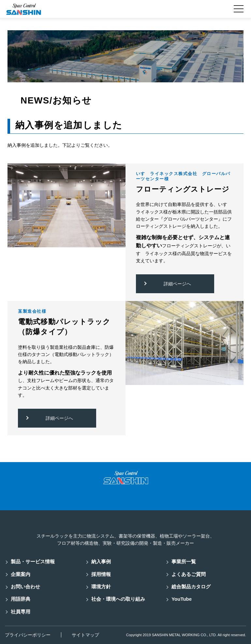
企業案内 (21, 574)
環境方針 (101, 587)
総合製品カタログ (191, 587)
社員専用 (21, 612)
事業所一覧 (184, 562)
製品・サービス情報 (33, 562)
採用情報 (101, 574)
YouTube (182, 599)
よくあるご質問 (189, 574)
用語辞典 (21, 599)
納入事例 (101, 562)
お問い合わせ (25, 587)
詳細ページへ (177, 284)
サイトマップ (85, 635)
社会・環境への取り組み (118, 599)
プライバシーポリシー (28, 635)
